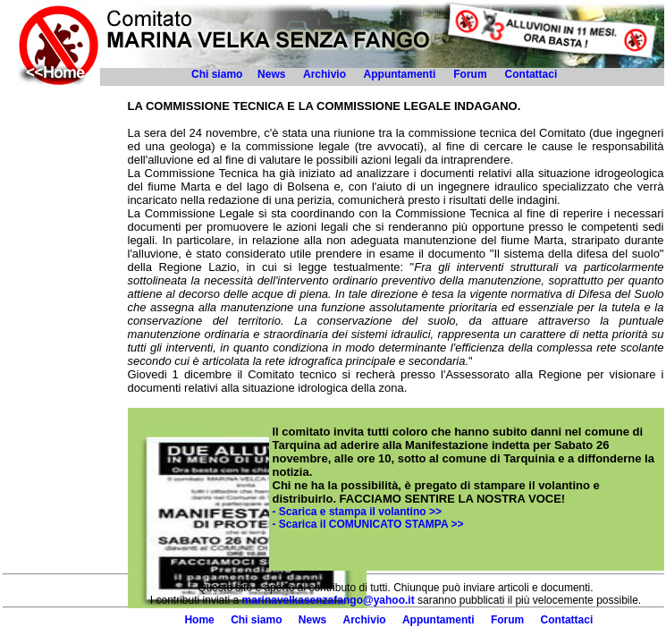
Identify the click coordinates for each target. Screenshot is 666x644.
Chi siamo (217, 74)
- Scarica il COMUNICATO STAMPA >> (368, 524)
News (271, 74)
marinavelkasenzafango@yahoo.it (329, 600)
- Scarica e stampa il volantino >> (357, 512)
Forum (470, 74)
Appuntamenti (400, 74)
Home (199, 620)
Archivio (325, 74)
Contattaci (533, 74)
